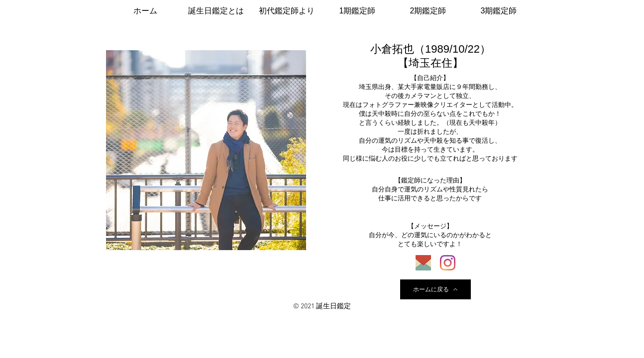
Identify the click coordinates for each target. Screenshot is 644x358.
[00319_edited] (423, 263)
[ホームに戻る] (435, 289)
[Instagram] (448, 263)
